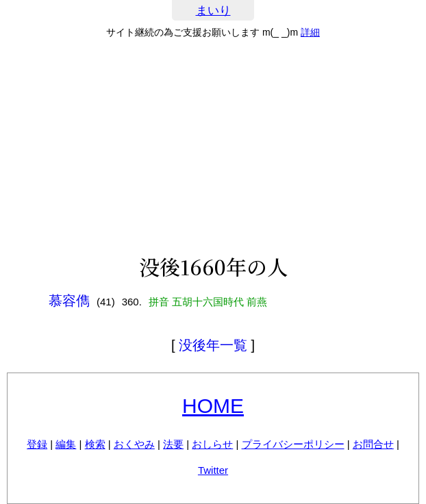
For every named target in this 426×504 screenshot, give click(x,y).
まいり (213, 11)
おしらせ (212, 444)
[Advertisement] (213, 147)
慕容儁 (69, 301)
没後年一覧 (213, 345)
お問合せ (373, 444)
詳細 (310, 32)
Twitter (213, 470)
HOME (213, 406)
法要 (173, 444)
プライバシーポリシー (293, 444)
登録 (37, 444)
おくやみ (134, 444)
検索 (95, 444)
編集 (66, 444)
